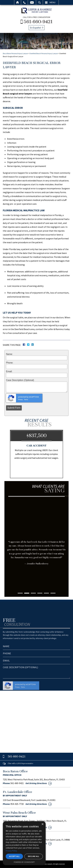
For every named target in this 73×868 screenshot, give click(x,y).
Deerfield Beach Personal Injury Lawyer (44, 53)
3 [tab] (33, 593)
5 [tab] (46, 593)
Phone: (10, 363)
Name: (9, 354)
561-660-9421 (38, 21)
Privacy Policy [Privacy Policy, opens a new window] (11, 851)
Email (32, 2)
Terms (26, 400)
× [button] (42, 824)
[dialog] (24, 843)
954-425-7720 (17, 804)
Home (18, 2)
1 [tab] (20, 593)
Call (24, 2)
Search (39, 2)
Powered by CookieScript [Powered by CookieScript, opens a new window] (24, 862)
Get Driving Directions (36, 783)
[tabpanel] (36, 536)
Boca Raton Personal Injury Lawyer (15, 53)
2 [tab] (27, 593)
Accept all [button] (14, 856)
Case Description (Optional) (20, 380)
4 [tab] (40, 593)
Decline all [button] (34, 856)
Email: (9, 371)
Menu (53, 2)
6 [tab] (53, 593)
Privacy (20, 400)
